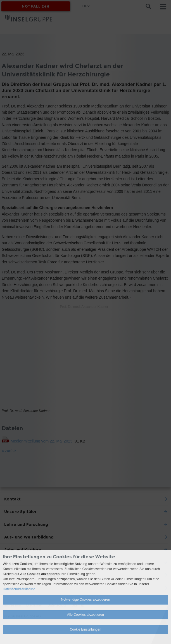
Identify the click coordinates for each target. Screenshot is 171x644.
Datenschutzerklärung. (20, 589)
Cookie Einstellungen (86, 629)
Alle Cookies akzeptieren (85, 615)
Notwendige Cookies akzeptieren (85, 599)
